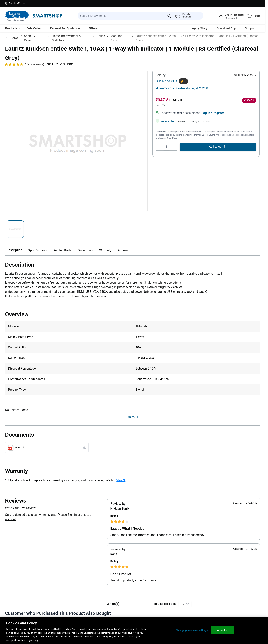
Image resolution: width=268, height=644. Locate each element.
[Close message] (258, 53)
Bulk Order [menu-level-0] (34, 28)
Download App (226, 28)
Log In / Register (213, 130)
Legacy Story (199, 28)
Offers (95, 28)
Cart (258, 16)
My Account (231, 18)
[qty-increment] (174, 164)
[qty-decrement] (159, 164)
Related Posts (63, 268)
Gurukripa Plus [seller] (166, 98)
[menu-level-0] (13, 28)
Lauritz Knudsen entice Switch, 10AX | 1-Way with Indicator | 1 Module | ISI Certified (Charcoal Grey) (197, 38)
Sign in (72, 532)
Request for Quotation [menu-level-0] (65, 28)
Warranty (105, 268)
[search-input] (125, 16)
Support (250, 28)
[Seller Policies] (245, 92)
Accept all (223, 630)
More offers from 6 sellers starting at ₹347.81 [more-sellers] (182, 106)
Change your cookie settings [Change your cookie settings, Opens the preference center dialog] (192, 630)
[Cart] (250, 16)
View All (133, 434)
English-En (15, 3)
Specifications (38, 268)
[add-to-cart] (218, 164)
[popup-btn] (188, 16)
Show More (172, 155)
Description (14, 267)
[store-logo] (34, 16)
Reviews (123, 268)
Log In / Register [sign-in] (235, 15)
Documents (86, 268)
